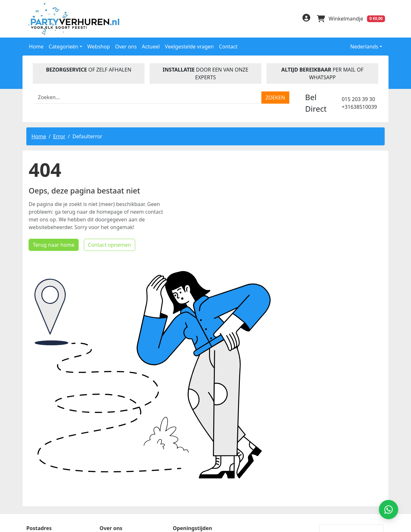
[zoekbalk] (148, 97)
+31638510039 (359, 106)
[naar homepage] (68, 18)
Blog (105, 454)
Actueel (151, 46)
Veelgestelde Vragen (126, 433)
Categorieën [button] (64, 46)
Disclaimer (113, 464)
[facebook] (264, 20)
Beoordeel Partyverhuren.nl (272, 445)
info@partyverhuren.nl (54, 508)
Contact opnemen (107, 321)
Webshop (99, 46)
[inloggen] (305, 19)
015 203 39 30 (358, 99)
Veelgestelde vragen (189, 46)
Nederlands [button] (360, 46)
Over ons (126, 46)
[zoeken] (275, 97)
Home (36, 46)
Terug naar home (51, 321)
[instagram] (290, 20)
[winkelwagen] (351, 19)
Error (59, 136)
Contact (228, 46)
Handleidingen (118, 444)
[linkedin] (277, 20)
